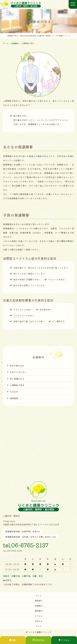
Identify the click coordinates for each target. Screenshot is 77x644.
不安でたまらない (18, 372)
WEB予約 (38, 640)
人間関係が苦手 (17, 385)
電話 (13, 640)
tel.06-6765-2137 (26, 545)
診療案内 (39, 606)
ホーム (38, 595)
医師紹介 (39, 601)
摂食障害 (14, 398)
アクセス (39, 616)
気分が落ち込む (17, 366)
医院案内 (39, 611)
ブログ (38, 626)
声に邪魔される (17, 379)
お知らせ (39, 621)
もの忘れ (14, 392)
